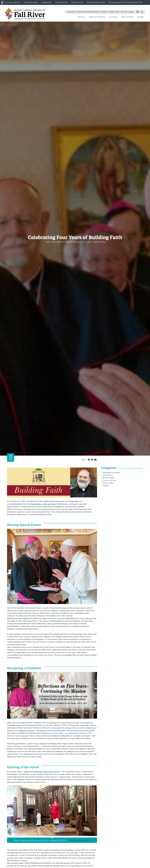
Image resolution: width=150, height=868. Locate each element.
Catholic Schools (77, 2)
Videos (106, 486)
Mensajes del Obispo (111, 472)
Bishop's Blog (108, 478)
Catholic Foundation (31, 2)
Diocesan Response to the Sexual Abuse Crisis (125, 2)
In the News (108, 475)
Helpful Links (114, 12)
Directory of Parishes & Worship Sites (83, 12)
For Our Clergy (127, 12)
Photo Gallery (108, 483)
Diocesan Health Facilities (96, 2)
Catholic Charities (62, 2)
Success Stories (109, 480)
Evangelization (47, 2)
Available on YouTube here (79, 840)
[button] (142, 12)
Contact (104, 12)
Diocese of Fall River (13, 2)
